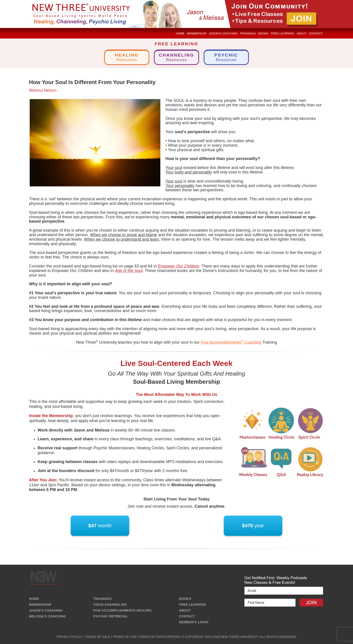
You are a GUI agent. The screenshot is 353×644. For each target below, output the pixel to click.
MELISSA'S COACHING (48, 616)
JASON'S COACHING (46, 610)
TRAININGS (103, 599)
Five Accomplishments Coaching (231, 342)
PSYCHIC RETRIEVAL (111, 616)
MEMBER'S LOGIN (194, 622)
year (253, 526)
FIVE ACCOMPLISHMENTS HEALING (123, 610)
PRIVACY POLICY (70, 637)
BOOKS (185, 599)
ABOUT (185, 610)
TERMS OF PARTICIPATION (159, 637)
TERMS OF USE (125, 637)
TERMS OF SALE (98, 637)
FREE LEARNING (193, 605)
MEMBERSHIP (40, 605)
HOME (34, 599)
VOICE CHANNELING (110, 605)
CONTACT (187, 616)
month (100, 526)
